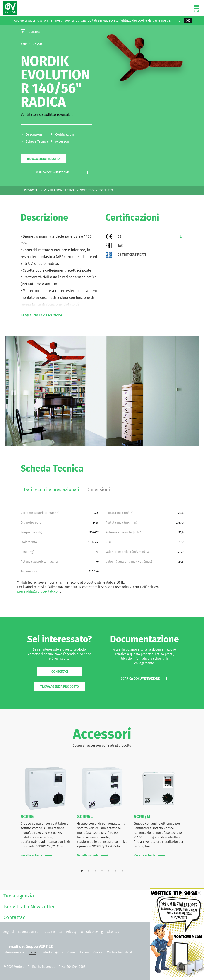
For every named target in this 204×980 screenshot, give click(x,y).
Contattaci (60, 672)
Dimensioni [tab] (98, 489)
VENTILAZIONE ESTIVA (59, 190)
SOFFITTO (87, 190)
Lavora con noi (29, 932)
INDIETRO (34, 32)
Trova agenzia (101, 895)
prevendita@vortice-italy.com (39, 592)
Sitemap (113, 932)
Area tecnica (53, 932)
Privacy (71, 932)
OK (188, 21)
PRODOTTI (31, 190)
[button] (56, 172)
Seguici (9, 932)
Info (178, 21)
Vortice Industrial (120, 952)
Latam (84, 952)
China (72, 952)
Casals (98, 952)
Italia (32, 952)
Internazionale (14, 952)
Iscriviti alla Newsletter (101, 906)
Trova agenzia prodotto (43, 159)
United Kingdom (52, 952)
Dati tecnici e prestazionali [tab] (52, 489)
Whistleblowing (92, 932)
